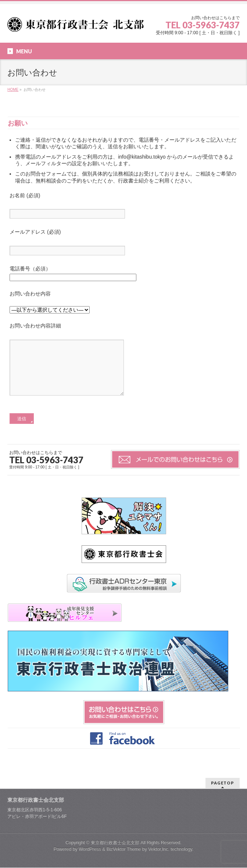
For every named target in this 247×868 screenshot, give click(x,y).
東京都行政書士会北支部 (115, 843)
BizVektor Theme (124, 850)
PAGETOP (223, 783)
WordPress (90, 850)
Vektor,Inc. (159, 850)
